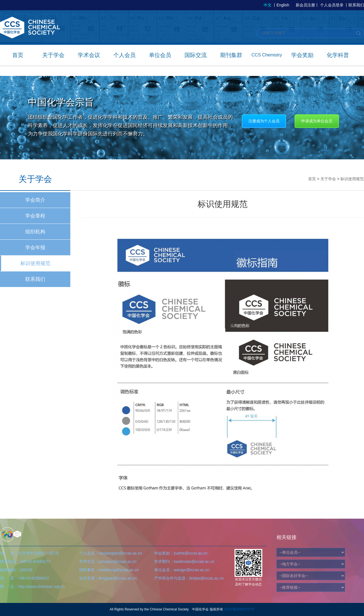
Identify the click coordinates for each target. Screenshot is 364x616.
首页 (18, 55)
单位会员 (160, 55)
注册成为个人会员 (264, 121)
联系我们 (356, 5)
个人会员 (124, 55)
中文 (268, 5)
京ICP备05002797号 (239, 609)
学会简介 (35, 200)
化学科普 (338, 55)
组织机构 (35, 232)
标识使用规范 (35, 263)
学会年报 (35, 248)
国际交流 (196, 55)
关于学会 (53, 55)
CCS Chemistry (267, 55)
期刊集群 (231, 55)
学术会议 (89, 55)
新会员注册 (305, 5)
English (283, 5)
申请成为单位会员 (317, 121)
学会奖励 (302, 55)
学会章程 (35, 216)
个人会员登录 (332, 5)
